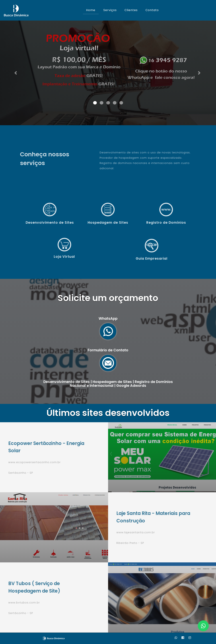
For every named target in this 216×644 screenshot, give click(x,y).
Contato (152, 10)
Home (91, 10)
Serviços (110, 10)
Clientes (131, 10)
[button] (16, 73)
